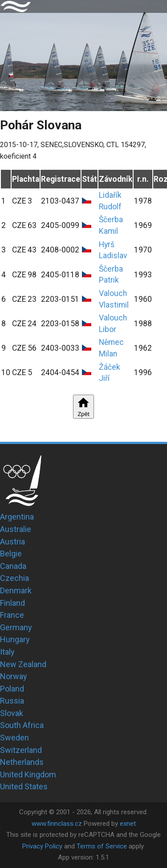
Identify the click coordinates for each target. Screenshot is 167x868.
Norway (14, 676)
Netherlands (22, 762)
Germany (16, 627)
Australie (16, 529)
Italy (7, 652)
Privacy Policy (42, 846)
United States (24, 786)
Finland (12, 603)
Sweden (14, 738)
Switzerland (21, 750)
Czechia (14, 578)
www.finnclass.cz (57, 824)
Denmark (16, 590)
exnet (128, 824)
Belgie (11, 554)
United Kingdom (28, 774)
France (12, 615)
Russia (12, 701)
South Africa (22, 725)
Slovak (12, 713)
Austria (12, 542)
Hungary (15, 639)
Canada (13, 566)
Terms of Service (102, 846)
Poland (12, 689)
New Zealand (23, 664)
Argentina (17, 517)
